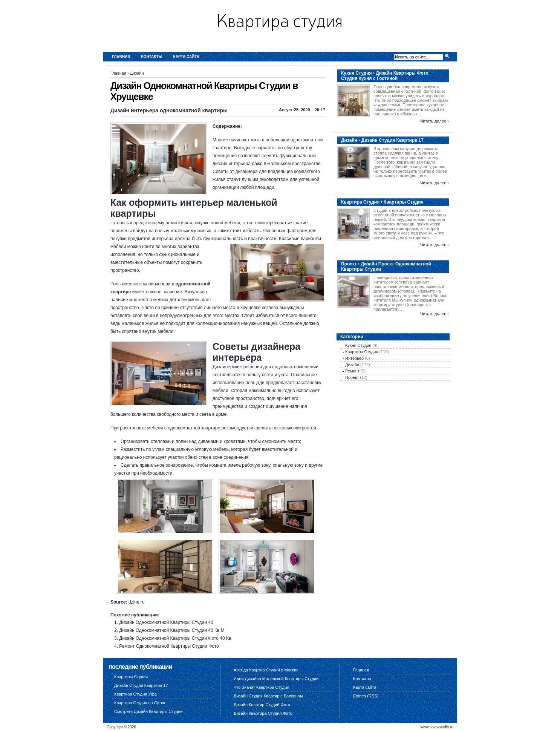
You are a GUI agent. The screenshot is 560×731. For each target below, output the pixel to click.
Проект (352, 377)
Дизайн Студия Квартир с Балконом (268, 696)
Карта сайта (186, 57)
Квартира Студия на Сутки (140, 703)
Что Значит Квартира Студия (261, 687)
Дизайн (137, 73)
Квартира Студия (362, 352)
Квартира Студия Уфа (135, 694)
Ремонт (352, 371)
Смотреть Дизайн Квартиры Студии (148, 711)
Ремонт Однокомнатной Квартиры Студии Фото (169, 646)
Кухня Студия (358, 345)
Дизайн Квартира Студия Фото (263, 713)
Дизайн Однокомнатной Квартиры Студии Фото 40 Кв (175, 638)
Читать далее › (435, 121)
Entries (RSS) (366, 696)
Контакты (152, 57)
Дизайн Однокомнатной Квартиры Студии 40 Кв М (172, 630)
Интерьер (354, 358)
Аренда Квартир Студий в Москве (266, 670)
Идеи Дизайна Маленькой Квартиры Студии (276, 679)
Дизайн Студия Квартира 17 (141, 685)
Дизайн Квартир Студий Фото (262, 705)
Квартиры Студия (131, 677)
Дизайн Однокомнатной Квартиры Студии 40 (166, 622)
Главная (121, 57)
